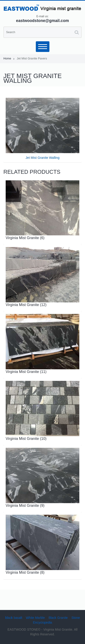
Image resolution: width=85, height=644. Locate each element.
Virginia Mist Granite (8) (25, 572)
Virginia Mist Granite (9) (25, 505)
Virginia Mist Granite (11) (26, 372)
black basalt (14, 618)
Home (9, 59)
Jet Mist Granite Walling (43, 158)
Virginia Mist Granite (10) (26, 438)
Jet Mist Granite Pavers (32, 59)
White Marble (35, 618)
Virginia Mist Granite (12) (26, 305)
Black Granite (58, 618)
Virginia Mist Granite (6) (25, 238)
